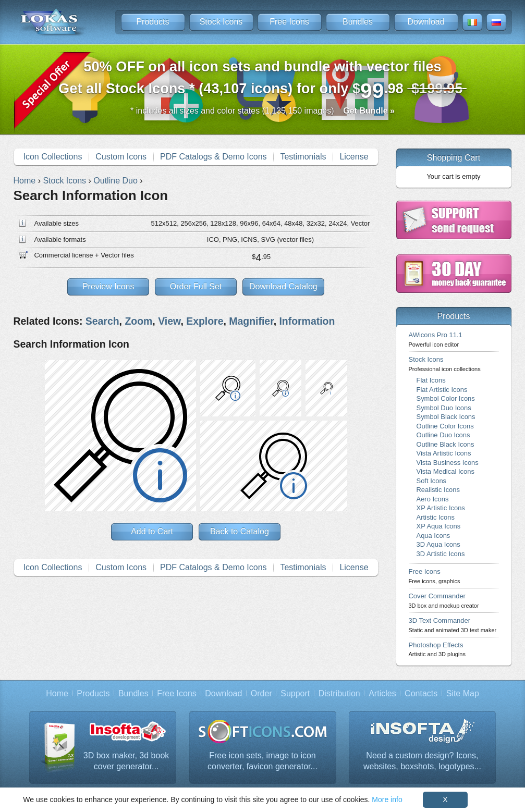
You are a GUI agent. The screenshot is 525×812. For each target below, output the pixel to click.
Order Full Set (196, 286)
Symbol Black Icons (446, 417)
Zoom (138, 321)
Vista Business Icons (448, 463)
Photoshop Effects (437, 649)
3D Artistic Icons (441, 554)
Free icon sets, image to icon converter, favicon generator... (262, 761)
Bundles (358, 22)
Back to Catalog (240, 531)
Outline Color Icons (445, 426)
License (354, 157)
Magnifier (251, 321)
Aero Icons (433, 499)
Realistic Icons (438, 490)
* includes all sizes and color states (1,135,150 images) (262, 111)
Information (307, 321)
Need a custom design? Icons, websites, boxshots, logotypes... (422, 761)
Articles (382, 693)
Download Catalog (283, 286)
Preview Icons (108, 286)
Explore (205, 321)
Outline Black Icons (445, 444)
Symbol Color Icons (446, 398)
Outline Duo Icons (443, 435)
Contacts (421, 693)
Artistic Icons (436, 517)
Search (102, 321)
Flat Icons (431, 380)
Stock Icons (221, 22)
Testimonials (303, 157)
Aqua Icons (434, 536)
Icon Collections (52, 157)
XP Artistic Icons (441, 508)
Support (295, 693)
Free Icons (289, 22)
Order (261, 693)
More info (387, 799)
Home (57, 693)
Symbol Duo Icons (444, 408)
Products (152, 22)
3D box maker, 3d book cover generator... (126, 761)
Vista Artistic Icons (444, 453)
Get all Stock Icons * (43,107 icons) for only (262, 81)
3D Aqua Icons (438, 544)
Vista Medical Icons (445, 471)
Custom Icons (121, 157)
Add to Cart (152, 531)
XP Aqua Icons (439, 526)
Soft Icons (432, 481)
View (169, 321)
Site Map (463, 693)
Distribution (339, 693)
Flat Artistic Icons (442, 390)
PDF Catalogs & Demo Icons (213, 157)
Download (426, 22)
